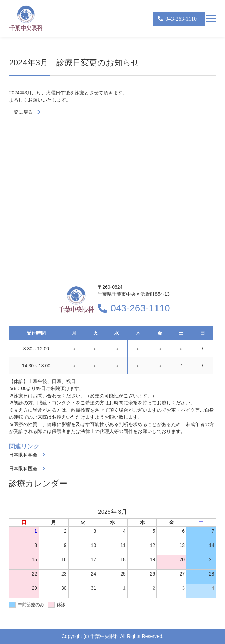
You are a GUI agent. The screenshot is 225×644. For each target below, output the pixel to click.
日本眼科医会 (23, 469)
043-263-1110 (140, 308)
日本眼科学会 (23, 455)
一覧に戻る (21, 112)
